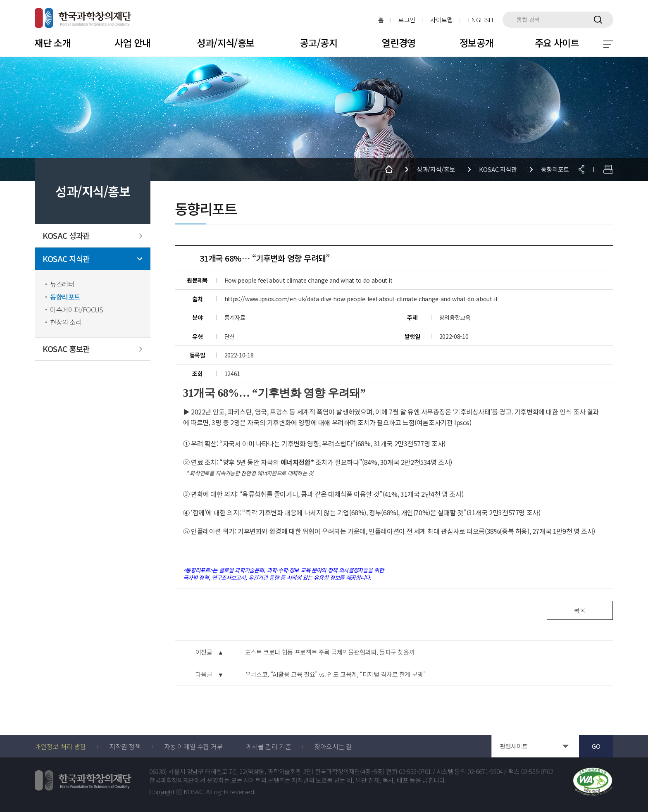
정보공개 (476, 43)
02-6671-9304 (485, 772)
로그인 (407, 20)
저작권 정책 (125, 746)
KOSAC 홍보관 (66, 349)
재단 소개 (52, 43)
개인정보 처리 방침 (60, 746)
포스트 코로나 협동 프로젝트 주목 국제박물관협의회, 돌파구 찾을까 (330, 652)
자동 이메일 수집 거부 (193, 746)
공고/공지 (319, 43)
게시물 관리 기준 (268, 746)
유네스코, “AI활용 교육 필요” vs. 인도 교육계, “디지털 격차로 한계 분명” (335, 674)
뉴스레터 (62, 284)
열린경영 (399, 43)
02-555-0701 (415, 772)
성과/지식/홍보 (225, 43)
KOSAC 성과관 (66, 236)
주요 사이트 (557, 43)
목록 (580, 610)
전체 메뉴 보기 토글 (608, 44)
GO (596, 746)
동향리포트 (65, 297)
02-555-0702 (537, 772)
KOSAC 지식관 (66, 259)
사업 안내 (132, 43)
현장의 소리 (66, 322)
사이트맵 (442, 20)
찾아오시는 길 (333, 746)
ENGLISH (481, 20)
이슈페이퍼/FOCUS (77, 310)
